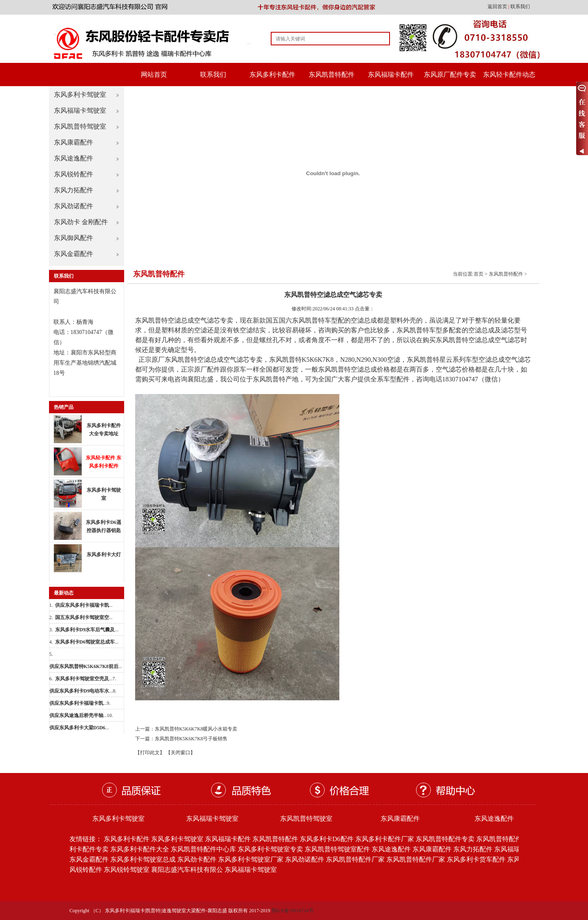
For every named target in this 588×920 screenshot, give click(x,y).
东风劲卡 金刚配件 (81, 222)
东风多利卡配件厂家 (385, 839)
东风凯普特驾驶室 (80, 126)
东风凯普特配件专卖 (445, 839)
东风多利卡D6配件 (327, 839)
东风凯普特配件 (332, 75)
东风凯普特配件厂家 (355, 859)
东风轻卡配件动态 (509, 75)
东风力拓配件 (73, 190)
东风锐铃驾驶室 (127, 870)
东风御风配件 (73, 238)
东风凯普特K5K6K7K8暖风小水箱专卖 (196, 729)
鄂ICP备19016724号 (293, 911)
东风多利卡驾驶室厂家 (251, 859)
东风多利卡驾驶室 (80, 95)
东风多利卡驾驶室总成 (143, 859)
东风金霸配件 (73, 254)
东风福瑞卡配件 (391, 75)
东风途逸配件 (73, 158)
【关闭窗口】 (180, 753)
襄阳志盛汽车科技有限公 (187, 870)
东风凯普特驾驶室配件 (337, 849)
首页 (479, 274)
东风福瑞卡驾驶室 (80, 110)
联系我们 (520, 7)
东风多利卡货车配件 (476, 859)
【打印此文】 (150, 753)
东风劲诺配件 (73, 206)
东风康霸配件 (73, 142)
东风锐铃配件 (73, 174)
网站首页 (154, 75)
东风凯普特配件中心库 (203, 849)
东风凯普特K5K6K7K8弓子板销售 (191, 739)
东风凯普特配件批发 (506, 839)
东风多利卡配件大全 (140, 849)
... (84, 605)
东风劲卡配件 (197, 859)
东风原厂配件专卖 (450, 75)
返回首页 (498, 7)
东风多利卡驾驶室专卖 (270, 849)
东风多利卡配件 (272, 75)
